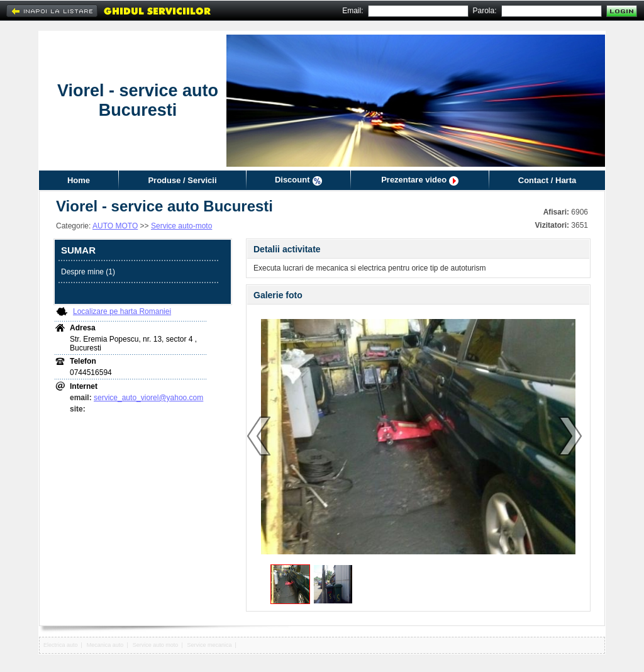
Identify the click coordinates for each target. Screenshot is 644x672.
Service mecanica (210, 645)
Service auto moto (156, 645)
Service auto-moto (181, 226)
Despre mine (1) (88, 272)
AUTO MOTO (115, 226)
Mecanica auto (105, 645)
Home (79, 180)
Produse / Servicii (182, 180)
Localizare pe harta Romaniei (122, 311)
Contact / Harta (547, 180)
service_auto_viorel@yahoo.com (148, 398)
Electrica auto (61, 645)
